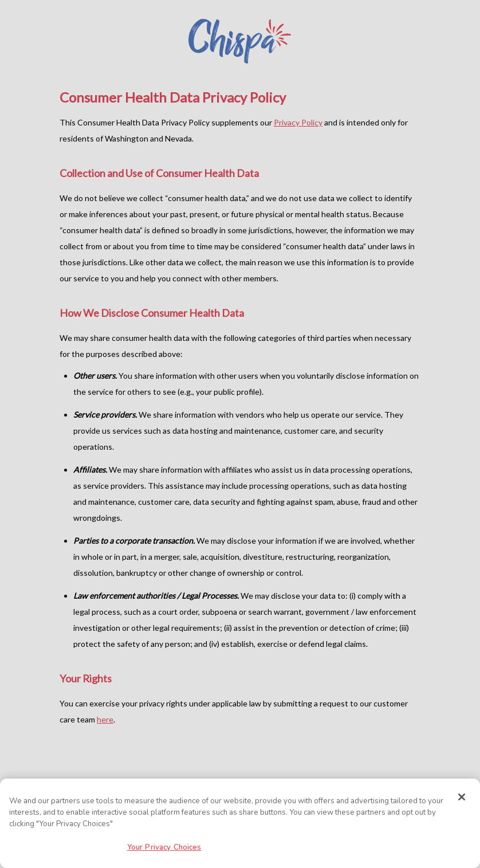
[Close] (462, 797)
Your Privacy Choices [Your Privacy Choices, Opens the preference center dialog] (164, 847)
